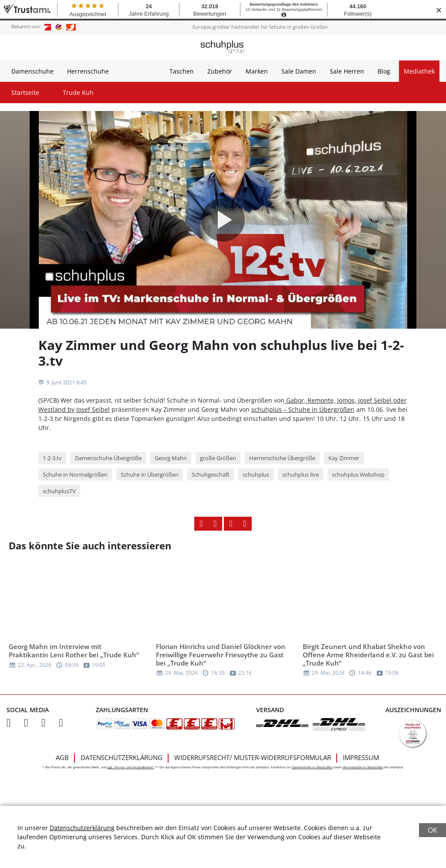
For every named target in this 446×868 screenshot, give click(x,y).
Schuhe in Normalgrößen (75, 474)
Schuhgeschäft (211, 474)
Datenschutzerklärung (122, 757)
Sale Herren (347, 71)
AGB (62, 757)
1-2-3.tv (52, 458)
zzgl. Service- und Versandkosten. (131, 767)
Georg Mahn (171, 458)
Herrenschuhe (88, 71)
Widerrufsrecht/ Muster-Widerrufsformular (253, 757)
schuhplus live (301, 474)
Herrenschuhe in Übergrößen (363, 767)
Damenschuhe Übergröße (108, 458)
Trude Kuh (78, 93)
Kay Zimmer (344, 458)
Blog (384, 71)
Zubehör (220, 71)
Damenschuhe (32, 71)
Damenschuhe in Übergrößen (312, 767)
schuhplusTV (59, 491)
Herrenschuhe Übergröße (282, 458)
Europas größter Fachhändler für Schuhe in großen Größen (260, 27)
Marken (257, 71)
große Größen (218, 458)
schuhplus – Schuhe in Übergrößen (303, 409)
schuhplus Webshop (358, 474)
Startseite (25, 93)
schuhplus (256, 474)
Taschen (182, 71)
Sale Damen (299, 71)
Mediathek (419, 71)
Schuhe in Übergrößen (150, 474)
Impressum (361, 757)
